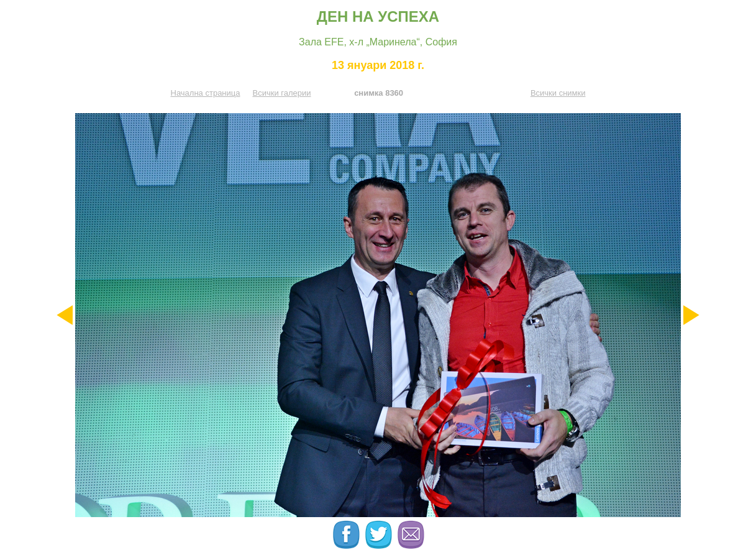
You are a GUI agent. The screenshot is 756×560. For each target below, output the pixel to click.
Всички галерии (281, 93)
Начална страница (206, 93)
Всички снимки (558, 93)
